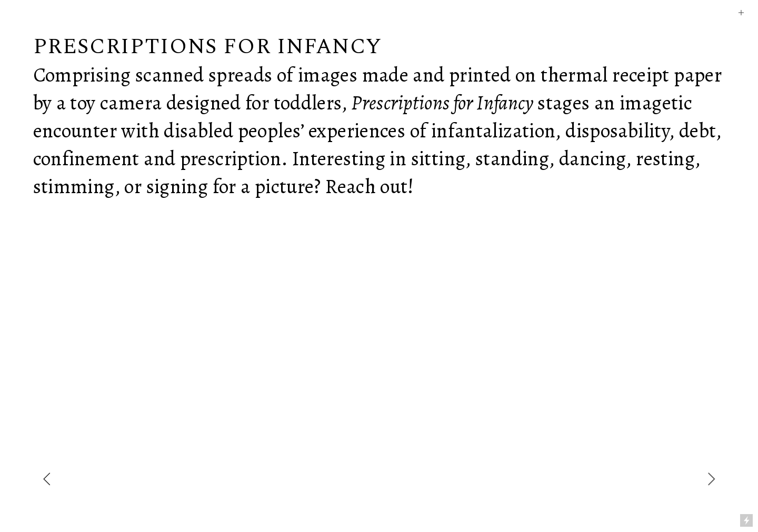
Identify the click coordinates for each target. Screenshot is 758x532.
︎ (741, 13)
